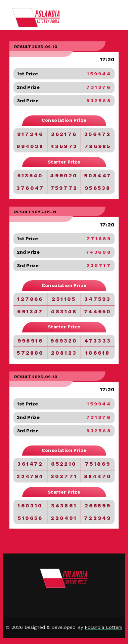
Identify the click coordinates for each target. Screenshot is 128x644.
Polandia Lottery (103, 627)
